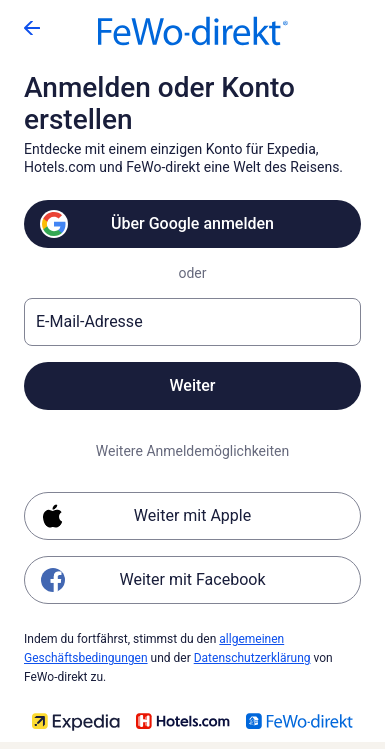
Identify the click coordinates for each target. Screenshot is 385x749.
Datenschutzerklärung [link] (252, 658)
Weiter (192, 385)
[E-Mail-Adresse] (192, 322)
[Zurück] (32, 28)
